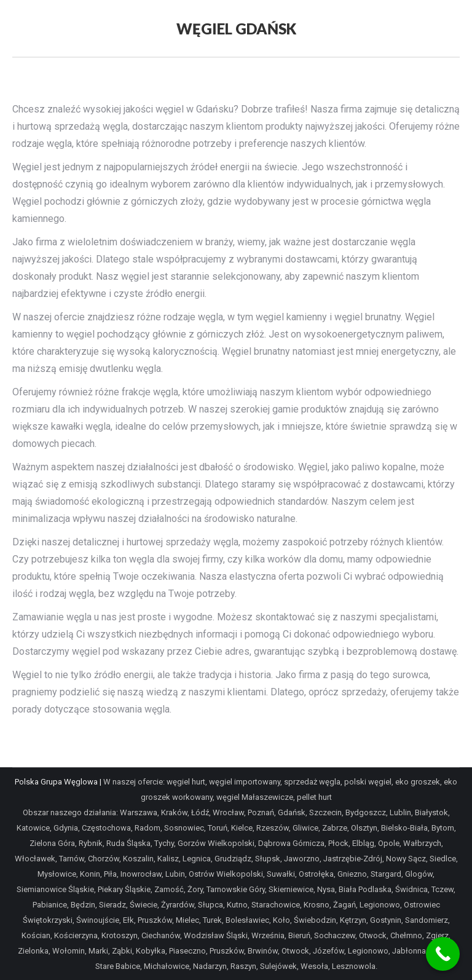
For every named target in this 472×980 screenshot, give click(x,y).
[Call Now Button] (443, 954)
